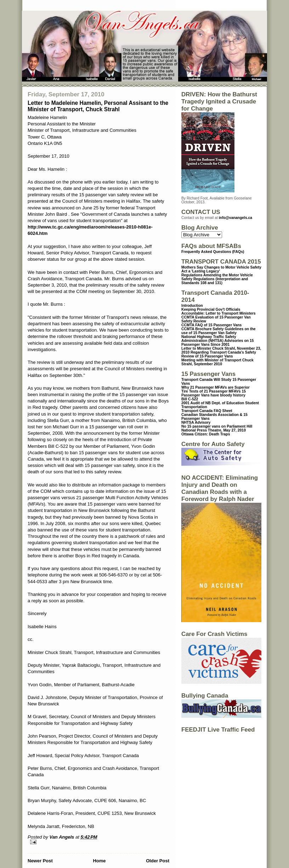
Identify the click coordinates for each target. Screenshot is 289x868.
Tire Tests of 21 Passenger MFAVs (211, 391)
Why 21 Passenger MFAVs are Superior (216, 387)
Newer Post (40, 861)
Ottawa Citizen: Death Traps (206, 434)
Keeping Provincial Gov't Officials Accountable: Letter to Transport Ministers (219, 311)
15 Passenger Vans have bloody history (214, 393)
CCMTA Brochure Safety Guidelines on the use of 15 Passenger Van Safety (219, 331)
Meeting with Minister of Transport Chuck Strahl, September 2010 (217, 362)
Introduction (192, 306)
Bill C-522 (190, 399)
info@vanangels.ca (236, 218)
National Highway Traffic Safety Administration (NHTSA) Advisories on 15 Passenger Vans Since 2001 (218, 341)
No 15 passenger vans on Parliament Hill (217, 426)
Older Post (158, 861)
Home (99, 861)
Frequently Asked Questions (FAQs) (213, 252)
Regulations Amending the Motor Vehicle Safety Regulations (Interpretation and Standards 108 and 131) (217, 279)
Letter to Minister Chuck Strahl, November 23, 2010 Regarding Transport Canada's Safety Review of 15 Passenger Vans (221, 352)
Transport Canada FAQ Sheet (207, 411)
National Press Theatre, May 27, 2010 (214, 430)
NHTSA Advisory (196, 422)
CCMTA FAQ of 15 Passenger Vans (211, 325)
